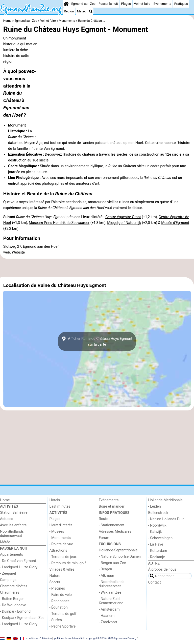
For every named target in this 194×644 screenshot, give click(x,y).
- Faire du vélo (61, 595)
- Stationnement (112, 525)
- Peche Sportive (63, 626)
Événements (162, 4)
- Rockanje (157, 557)
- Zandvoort (108, 622)
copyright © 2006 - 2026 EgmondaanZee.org (111, 638)
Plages (126, 4)
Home (5, 500)
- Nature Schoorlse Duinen (120, 557)
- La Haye (156, 544)
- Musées (57, 532)
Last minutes (60, 506)
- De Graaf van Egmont (18, 561)
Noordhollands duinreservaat (12, 534)
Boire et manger (112, 506)
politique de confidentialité (69, 638)
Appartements (11, 555)
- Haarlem (107, 616)
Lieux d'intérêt (61, 525)
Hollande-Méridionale (165, 500)
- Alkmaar (106, 576)
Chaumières (10, 593)
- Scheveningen (161, 538)
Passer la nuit (108, 4)
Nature (55, 576)
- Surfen (56, 620)
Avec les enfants (13, 525)
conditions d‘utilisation (39, 638)
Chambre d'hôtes (14, 586)
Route (103, 519)
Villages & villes (62, 569)
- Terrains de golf (63, 614)
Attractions (58, 550)
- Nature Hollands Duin (166, 519)
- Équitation (59, 607)
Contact (155, 582)
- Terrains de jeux (63, 557)
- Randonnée (60, 601)
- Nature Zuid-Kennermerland (111, 601)
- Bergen (105, 569)
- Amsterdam (109, 609)
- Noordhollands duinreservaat (112, 584)
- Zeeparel (8, 574)
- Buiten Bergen (12, 599)
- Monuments (60, 538)
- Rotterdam (158, 551)
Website (18, 252)
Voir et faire (142, 4)
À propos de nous (162, 569)
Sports (55, 582)
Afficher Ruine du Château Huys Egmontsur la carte (97, 341)
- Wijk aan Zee (110, 593)
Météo (82, 11)
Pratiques (181, 4)
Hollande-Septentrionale (118, 550)
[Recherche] (91, 11)
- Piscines (57, 588)
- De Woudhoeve (13, 605)
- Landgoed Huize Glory (19, 567)
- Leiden (155, 506)
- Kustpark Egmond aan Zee (22, 618)
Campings (8, 580)
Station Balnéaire (14, 513)
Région (69, 11)
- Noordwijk (157, 525)
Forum (104, 538)
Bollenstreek (158, 513)
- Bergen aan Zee (112, 563)
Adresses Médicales (115, 532)
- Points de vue (61, 544)
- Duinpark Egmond (15, 611)
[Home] (66, 4)
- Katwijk (155, 532)
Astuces (7, 519)
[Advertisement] (97, 268)
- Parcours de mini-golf (68, 563)
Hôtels (55, 500)
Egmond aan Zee (83, 4)
